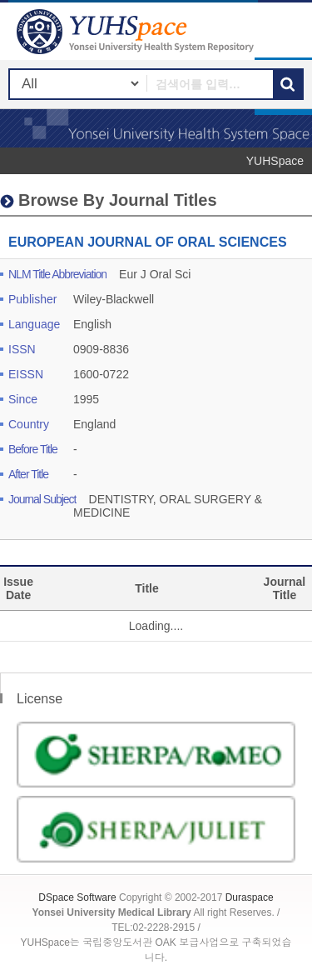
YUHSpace (275, 161)
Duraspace (250, 897)
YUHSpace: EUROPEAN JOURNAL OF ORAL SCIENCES (137, 31)
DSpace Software (77, 897)
